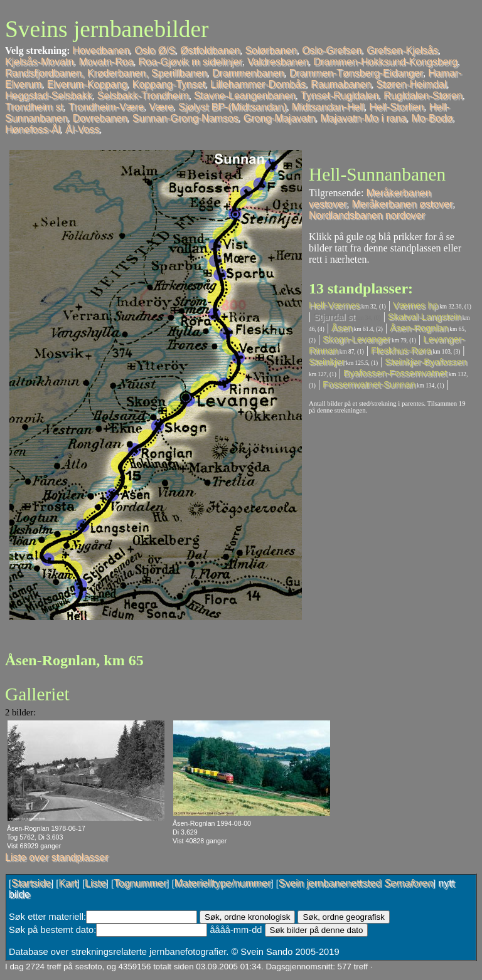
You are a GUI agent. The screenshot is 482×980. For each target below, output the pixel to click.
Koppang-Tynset (169, 84)
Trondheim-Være (106, 107)
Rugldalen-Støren (423, 96)
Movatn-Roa (106, 62)
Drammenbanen (248, 73)
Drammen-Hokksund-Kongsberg (385, 62)
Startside (31, 883)
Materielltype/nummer (223, 883)
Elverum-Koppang (87, 84)
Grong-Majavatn (280, 118)
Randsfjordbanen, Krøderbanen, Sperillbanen (106, 73)
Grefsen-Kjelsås (402, 50)
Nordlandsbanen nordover (367, 215)
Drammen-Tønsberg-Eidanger (356, 73)
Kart (67, 883)
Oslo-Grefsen (332, 50)
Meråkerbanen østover (402, 204)
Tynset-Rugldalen (340, 96)
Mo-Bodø (432, 118)
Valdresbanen (278, 62)
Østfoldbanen (210, 50)
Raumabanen (341, 84)
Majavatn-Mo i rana (364, 118)
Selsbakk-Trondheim (143, 96)
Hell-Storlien (396, 107)
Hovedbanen (101, 50)
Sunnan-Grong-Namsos (185, 118)
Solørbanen (271, 50)
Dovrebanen (100, 118)
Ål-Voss (82, 129)
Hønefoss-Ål (33, 129)
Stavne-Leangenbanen (245, 96)
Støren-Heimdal (411, 84)
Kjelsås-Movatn (39, 62)
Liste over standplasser (57, 857)
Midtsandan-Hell (328, 107)
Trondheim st (34, 107)
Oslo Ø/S (155, 50)
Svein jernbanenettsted (356, 883)
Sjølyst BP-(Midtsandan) (233, 107)
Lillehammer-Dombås (258, 84)
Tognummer (140, 883)
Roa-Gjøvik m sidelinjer (190, 62)
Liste (95, 883)
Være (161, 107)
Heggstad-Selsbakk (49, 96)
